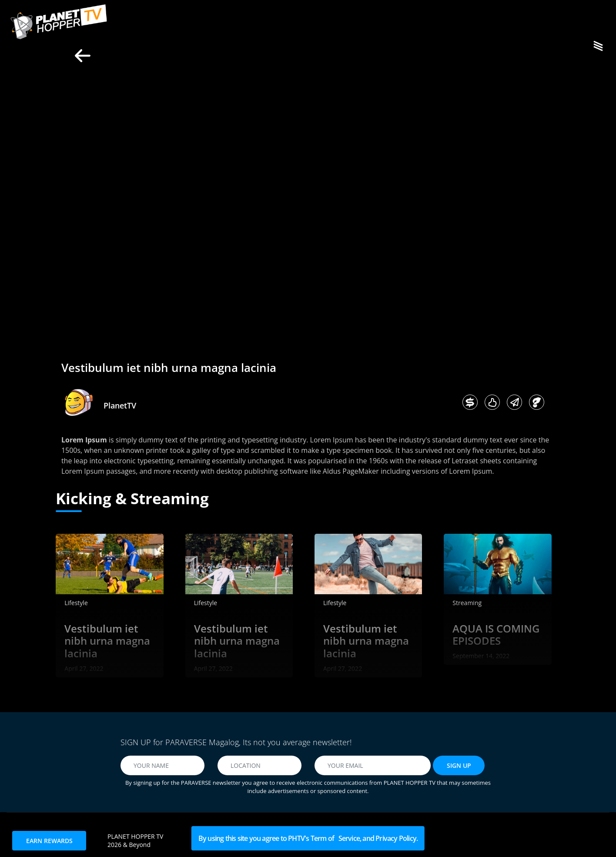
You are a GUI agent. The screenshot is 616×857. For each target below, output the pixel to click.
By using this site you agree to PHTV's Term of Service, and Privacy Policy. (308, 838)
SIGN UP (459, 765)
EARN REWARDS (49, 841)
